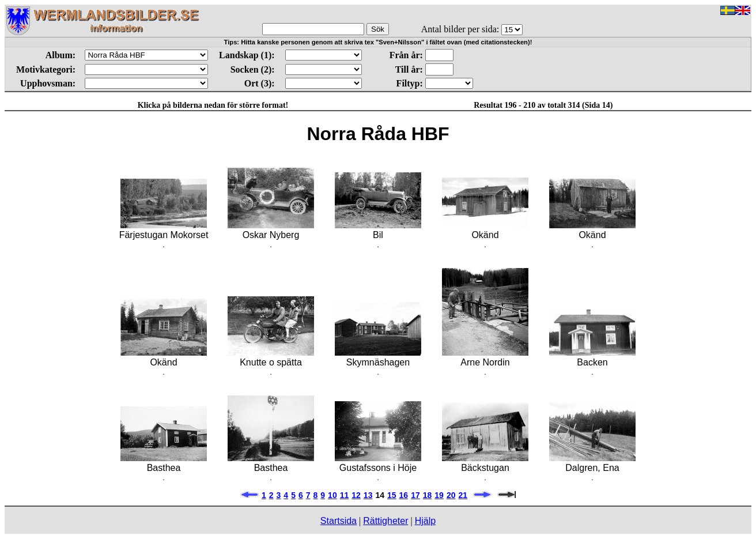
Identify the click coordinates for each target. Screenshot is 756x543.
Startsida (339, 521)
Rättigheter (385, 521)
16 (404, 495)
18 (428, 495)
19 (439, 495)
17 (415, 495)
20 (451, 495)
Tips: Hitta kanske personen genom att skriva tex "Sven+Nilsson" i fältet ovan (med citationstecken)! (378, 42)
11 (345, 495)
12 (356, 495)
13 (368, 495)
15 (392, 495)
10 (332, 495)
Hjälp (425, 521)
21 (463, 495)
